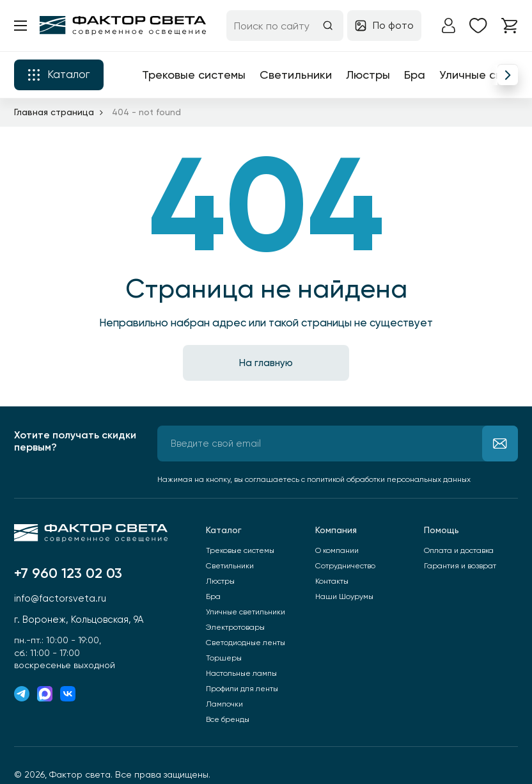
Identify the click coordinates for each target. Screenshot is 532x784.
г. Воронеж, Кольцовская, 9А (79, 620)
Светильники (296, 75)
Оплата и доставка (459, 550)
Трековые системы (194, 75)
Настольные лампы (241, 673)
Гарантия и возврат (460, 566)
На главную (266, 363)
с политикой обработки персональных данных (386, 479)
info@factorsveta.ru (60, 598)
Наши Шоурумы (344, 596)
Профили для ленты (242, 689)
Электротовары (235, 627)
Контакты (332, 581)
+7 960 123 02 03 (68, 573)
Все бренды (228, 719)
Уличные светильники (246, 612)
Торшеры (224, 658)
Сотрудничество (345, 566)
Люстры (368, 75)
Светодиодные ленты (246, 643)
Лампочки (224, 704)
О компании (337, 550)
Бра (415, 75)
